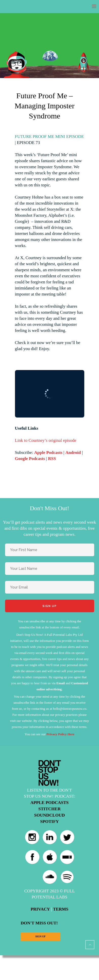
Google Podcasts (30, 459)
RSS (52, 459)
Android (73, 452)
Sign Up (40, 936)
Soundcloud (50, 815)
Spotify (49, 822)
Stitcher (49, 809)
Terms (61, 909)
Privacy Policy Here (60, 734)
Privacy (40, 909)
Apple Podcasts (48, 452)
